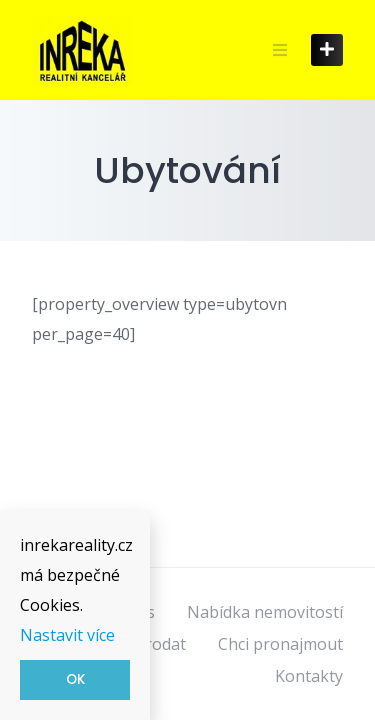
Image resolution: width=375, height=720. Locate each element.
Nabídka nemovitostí (265, 612)
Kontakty (309, 676)
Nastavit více (67, 635)
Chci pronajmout (280, 644)
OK (75, 679)
